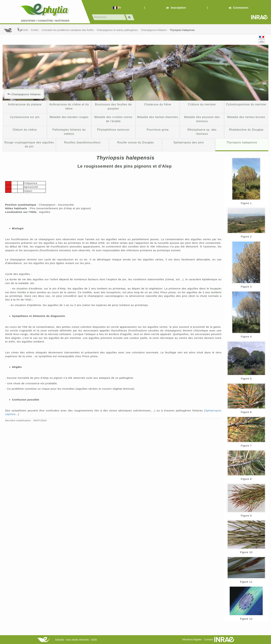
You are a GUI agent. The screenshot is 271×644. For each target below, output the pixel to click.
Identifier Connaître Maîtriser (45, 21)
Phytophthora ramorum (113, 130)
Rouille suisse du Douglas (136, 142)
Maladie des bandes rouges (69, 117)
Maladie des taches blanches (158, 117)
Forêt (22, 30)
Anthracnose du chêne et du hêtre (69, 106)
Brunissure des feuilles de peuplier (113, 106)
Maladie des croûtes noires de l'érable (113, 119)
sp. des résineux (202, 132)
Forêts (35, 30)
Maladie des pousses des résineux (202, 119)
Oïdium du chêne (25, 130)
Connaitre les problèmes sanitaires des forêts (67, 30)
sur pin (25, 117)
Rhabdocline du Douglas (246, 130)
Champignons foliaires (154, 30)
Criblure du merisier (202, 104)
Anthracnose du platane (25, 104)
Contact (209, 639)
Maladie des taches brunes (246, 117)
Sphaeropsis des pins (189, 142)
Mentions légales (192, 639)
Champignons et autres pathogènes (117, 30)
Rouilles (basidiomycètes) (82, 142)
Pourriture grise (158, 130)
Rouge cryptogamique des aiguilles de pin (29, 144)
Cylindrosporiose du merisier (246, 104)
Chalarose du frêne (158, 104)
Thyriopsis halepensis (182, 30)
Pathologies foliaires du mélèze (69, 132)
